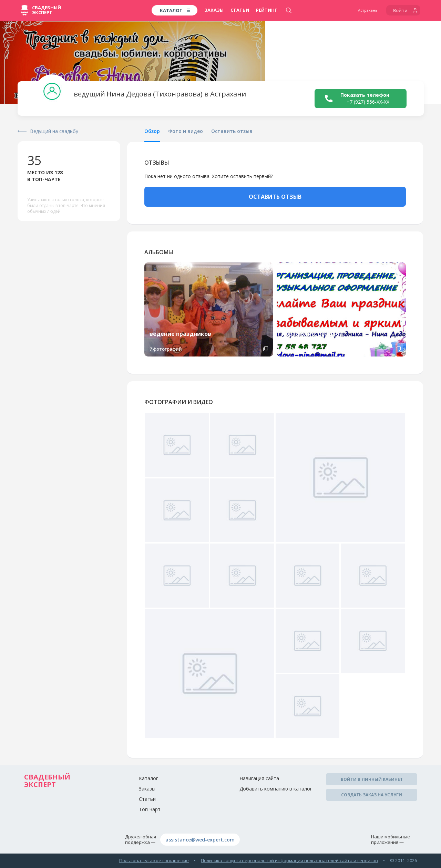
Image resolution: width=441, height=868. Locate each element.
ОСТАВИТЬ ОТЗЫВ (275, 197)
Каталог (148, 778)
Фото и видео (186, 131)
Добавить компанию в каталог (276, 789)
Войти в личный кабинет (372, 779)
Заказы (214, 10)
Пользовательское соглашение (154, 860)
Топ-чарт (150, 809)
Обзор (152, 131)
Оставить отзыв (232, 131)
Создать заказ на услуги (372, 795)
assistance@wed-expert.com (200, 840)
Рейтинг (267, 10)
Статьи (240, 10)
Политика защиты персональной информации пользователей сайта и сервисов (289, 860)
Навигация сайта (259, 778)
